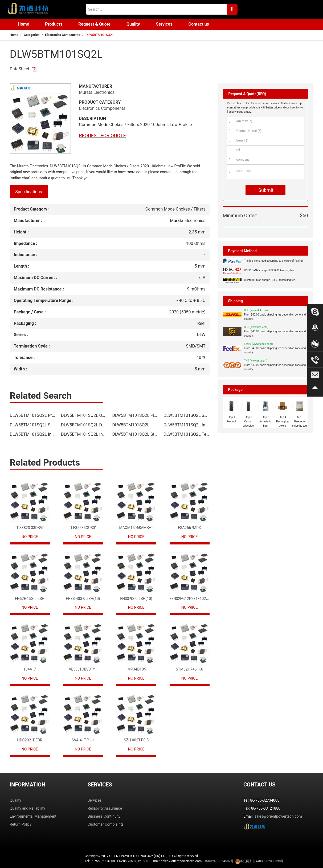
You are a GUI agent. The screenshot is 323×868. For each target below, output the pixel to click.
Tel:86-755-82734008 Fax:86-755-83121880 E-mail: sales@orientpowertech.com (184, 861)
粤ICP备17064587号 (219, 861)
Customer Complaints (106, 824)
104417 (30, 669)
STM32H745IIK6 (189, 669)
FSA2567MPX (189, 528)
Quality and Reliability (28, 808)
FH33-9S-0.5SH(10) (136, 599)
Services (164, 24)
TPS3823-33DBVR (30, 528)
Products (54, 24)
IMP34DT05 (136, 669)
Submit (265, 190)
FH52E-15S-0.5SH (30, 599)
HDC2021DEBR (30, 740)
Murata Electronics (97, 92)
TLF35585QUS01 (83, 528)
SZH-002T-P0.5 (136, 740)
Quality (133, 24)
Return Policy (21, 824)
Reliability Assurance (105, 808)
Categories (32, 35)
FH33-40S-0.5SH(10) (83, 599)
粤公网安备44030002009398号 (262, 861)
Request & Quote (94, 24)
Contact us (199, 24)
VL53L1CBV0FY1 (83, 669)
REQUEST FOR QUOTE (102, 136)
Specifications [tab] (29, 192)
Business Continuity (104, 816)
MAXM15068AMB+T (136, 528)
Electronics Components (63, 35)
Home (24, 24)
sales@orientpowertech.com (278, 816)
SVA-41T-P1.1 (83, 740)
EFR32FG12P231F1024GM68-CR (197, 599)
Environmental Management (33, 816)
